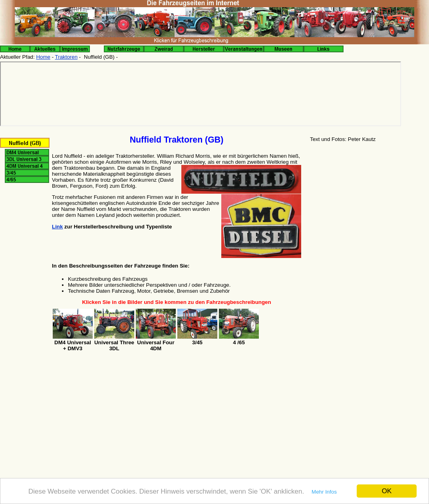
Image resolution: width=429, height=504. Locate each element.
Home (43, 57)
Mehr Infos (324, 492)
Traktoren (67, 57)
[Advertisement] (369, 207)
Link (57, 227)
